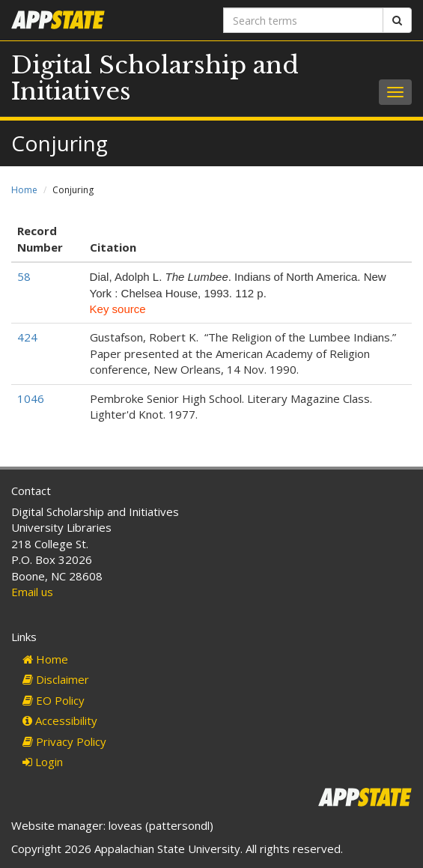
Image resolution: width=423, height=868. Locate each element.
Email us (32, 592)
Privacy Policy (64, 741)
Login (43, 762)
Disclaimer (56, 679)
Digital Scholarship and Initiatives (155, 78)
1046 (31, 398)
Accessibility (60, 720)
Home (24, 190)
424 (27, 337)
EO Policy (54, 700)
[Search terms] (304, 20)
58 (24, 276)
